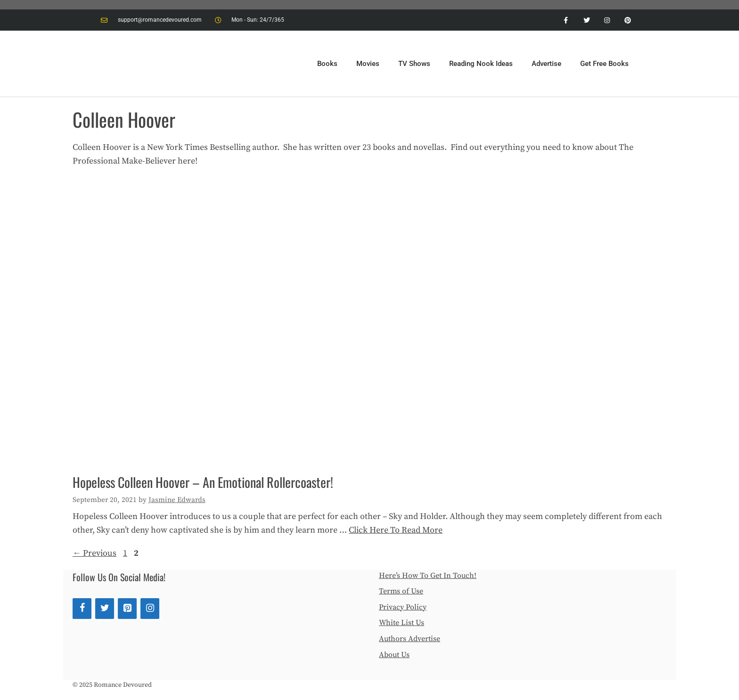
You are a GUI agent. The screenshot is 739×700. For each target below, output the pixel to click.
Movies (368, 64)
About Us (394, 655)
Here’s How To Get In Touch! (428, 576)
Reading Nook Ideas (481, 64)
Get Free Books (604, 64)
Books (327, 64)
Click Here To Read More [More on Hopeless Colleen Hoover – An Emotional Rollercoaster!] (396, 530)
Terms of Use (401, 591)
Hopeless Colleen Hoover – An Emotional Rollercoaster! (203, 482)
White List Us (402, 623)
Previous (94, 553)
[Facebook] (82, 609)
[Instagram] (150, 609)
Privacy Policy (403, 607)
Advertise (546, 64)
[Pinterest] (127, 609)
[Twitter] (105, 609)
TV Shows (414, 64)
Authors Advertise (410, 639)
